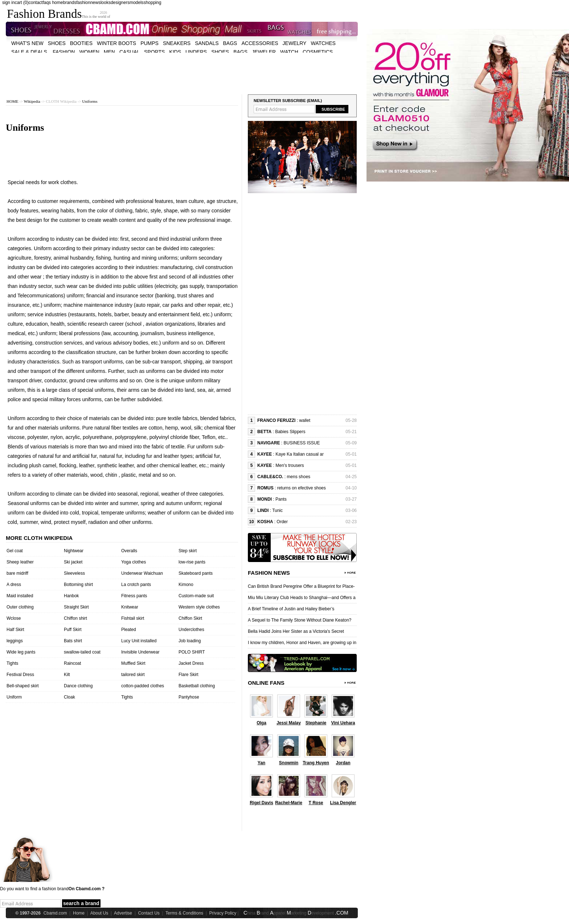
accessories (260, 43)
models (137, 3)
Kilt (67, 675)
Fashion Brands (44, 14)
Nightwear (74, 551)
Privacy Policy (223, 913)
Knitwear (130, 607)
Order (282, 522)
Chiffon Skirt (190, 618)
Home (79, 913)
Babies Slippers (290, 432)
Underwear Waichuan (142, 573)
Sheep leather (20, 562)
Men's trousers (290, 465)
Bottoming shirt (78, 585)
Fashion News (269, 573)
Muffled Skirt (133, 663)
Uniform (14, 697)
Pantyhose (189, 697)
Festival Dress (20, 675)
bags (230, 43)
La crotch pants (136, 585)
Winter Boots (116, 43)
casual (130, 52)
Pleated (129, 630)
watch (289, 52)
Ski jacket (73, 562)
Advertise (123, 913)
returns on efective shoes (302, 488)
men (109, 52)
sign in (9, 3)
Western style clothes (199, 607)
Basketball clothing (197, 686)
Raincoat (72, 663)
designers (120, 3)
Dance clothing (78, 686)
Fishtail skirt (133, 618)
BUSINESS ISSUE (302, 443)
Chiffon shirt (75, 618)
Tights (12, 663)
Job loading (190, 641)
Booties (81, 43)
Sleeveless (74, 573)
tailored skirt (133, 675)
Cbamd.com (55, 913)
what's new (27, 43)
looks (106, 3)
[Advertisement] (182, 69)
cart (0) (22, 3)
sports (154, 52)
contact (36, 3)
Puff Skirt (73, 630)
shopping (153, 3)
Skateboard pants (196, 573)
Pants (281, 499)
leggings (15, 641)
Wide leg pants (21, 652)
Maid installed (20, 596)
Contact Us (149, 913)
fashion (83, 3)
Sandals (207, 43)
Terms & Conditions (184, 913)
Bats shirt (73, 641)
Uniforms (90, 101)
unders (196, 52)
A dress (14, 585)
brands (69, 3)
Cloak (69, 697)
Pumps (150, 43)
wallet (305, 420)
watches (323, 43)
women (89, 52)
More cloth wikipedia (39, 538)
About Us (99, 913)
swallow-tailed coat (82, 652)
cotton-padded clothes (143, 686)
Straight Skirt (76, 607)
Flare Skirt (189, 675)
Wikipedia (32, 101)
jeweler (264, 52)
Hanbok (71, 596)
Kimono (186, 585)
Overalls (129, 551)
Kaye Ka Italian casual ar (300, 454)
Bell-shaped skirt (23, 686)
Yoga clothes (134, 562)
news (95, 3)
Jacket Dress (191, 663)
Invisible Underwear (140, 652)
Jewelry (295, 43)
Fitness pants (134, 596)
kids (175, 52)
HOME (12, 101)
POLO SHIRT (192, 652)
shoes (57, 43)
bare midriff (17, 573)
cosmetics (318, 52)
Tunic (277, 510)
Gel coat (15, 551)
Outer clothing (20, 607)
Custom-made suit (196, 596)
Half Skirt (15, 630)
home (57, 3)
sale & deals (29, 52)
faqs (47, 3)
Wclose (14, 618)
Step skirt (188, 551)
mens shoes (298, 477)
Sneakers (177, 43)
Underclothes (191, 630)
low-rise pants (192, 562)
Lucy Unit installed (139, 641)
